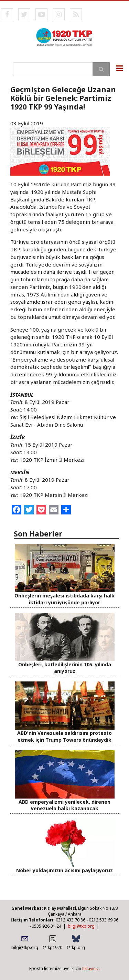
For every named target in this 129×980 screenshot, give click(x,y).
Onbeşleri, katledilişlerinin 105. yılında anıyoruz (65, 668)
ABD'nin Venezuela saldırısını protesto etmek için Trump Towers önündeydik (64, 736)
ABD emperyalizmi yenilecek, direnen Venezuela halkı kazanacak (64, 805)
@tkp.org (76, 947)
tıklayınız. (91, 968)
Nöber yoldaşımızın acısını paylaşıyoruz (64, 870)
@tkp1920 (52, 947)
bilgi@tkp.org (81, 926)
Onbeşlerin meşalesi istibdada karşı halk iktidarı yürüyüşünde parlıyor (64, 599)
